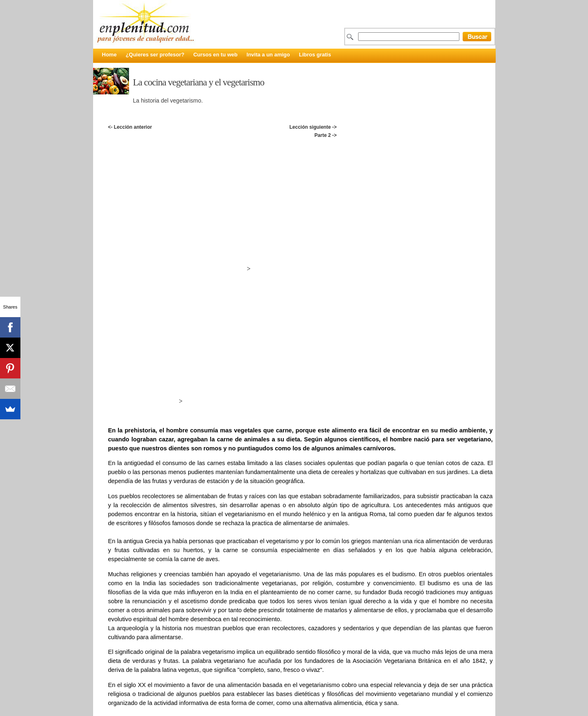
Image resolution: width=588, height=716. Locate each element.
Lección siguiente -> (313, 127)
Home (109, 55)
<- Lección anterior (130, 127)
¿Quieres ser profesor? (155, 55)
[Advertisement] (300, 148)
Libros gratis (315, 55)
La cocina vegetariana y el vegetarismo (199, 82)
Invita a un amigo (268, 55)
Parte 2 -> (325, 135)
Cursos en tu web (215, 55)
